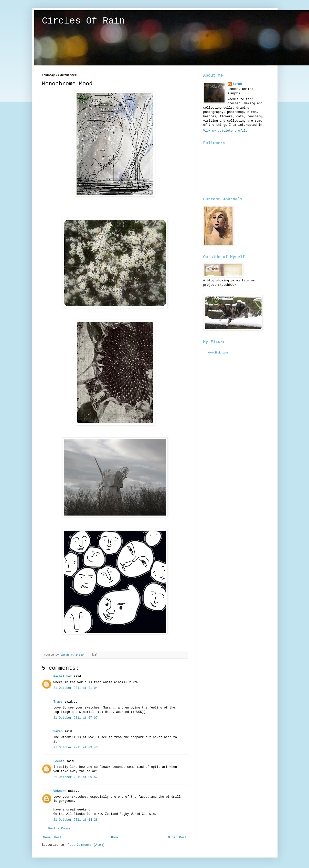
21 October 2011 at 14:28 (76, 820)
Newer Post (52, 838)
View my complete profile (225, 131)
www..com (218, 352)
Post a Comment (61, 829)
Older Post (177, 838)
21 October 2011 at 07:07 (76, 718)
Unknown (60, 791)
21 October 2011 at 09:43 (76, 748)
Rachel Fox (63, 677)
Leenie (59, 761)
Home (115, 838)
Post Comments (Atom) (86, 845)
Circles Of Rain (83, 21)
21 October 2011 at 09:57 (76, 777)
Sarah (58, 732)
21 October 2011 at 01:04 (76, 688)
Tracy (58, 702)
